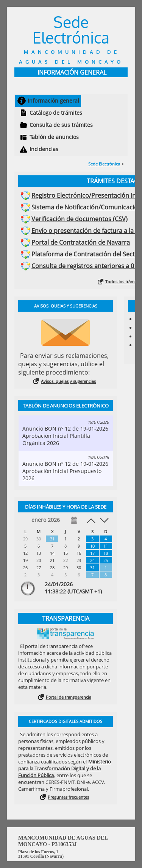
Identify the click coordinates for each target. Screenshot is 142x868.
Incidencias (44, 149)
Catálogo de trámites (56, 113)
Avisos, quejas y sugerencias (68, 381)
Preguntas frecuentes (68, 797)
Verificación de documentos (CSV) (80, 219)
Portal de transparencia (69, 697)
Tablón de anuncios (54, 137)
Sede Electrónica (104, 164)
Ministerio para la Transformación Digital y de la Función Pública (65, 768)
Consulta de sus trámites (61, 125)
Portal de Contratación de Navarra (81, 242)
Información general (53, 101)
